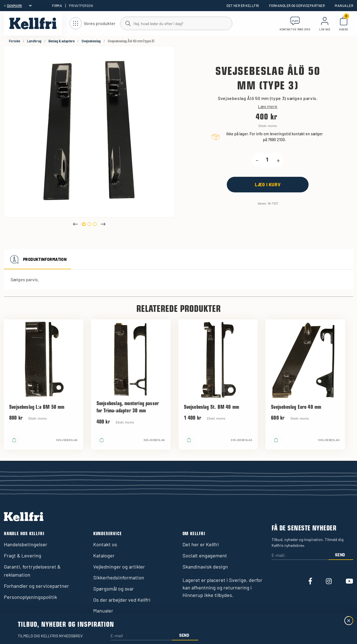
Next (103, 224)
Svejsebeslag (91, 41)
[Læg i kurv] (268, 184)
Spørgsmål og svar (114, 589)
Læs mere (268, 106)
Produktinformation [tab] (37, 259)
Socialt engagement (205, 555)
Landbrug (34, 41)
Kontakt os (105, 544)
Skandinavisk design (205, 567)
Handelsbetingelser (26, 544)
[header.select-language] (19, 6)
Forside (14, 41)
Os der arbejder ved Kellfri (122, 600)
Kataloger (104, 555)
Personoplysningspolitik (30, 597)
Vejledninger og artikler (119, 567)
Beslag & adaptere (61, 41)
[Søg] (176, 23)
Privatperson (81, 6)
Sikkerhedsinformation (119, 577)
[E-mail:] (300, 556)
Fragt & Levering (23, 555)
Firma (57, 6)
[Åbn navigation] (93, 24)
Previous (75, 224)
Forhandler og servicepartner (297, 6)
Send (340, 555)
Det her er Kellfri (243, 6)
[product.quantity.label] (267, 160)
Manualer (344, 6)
